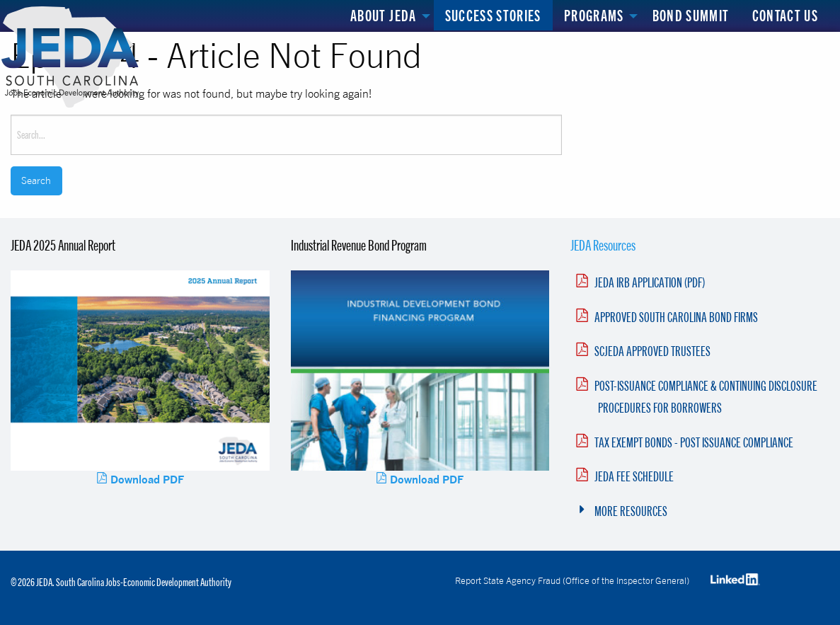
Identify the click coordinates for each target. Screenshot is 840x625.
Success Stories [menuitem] (493, 15)
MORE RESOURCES (631, 511)
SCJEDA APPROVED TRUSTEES (652, 351)
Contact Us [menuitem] (786, 15)
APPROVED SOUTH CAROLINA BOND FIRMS (676, 317)
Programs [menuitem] (594, 15)
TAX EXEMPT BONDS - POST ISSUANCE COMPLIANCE (694, 442)
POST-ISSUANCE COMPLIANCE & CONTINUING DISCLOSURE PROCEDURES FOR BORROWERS (706, 397)
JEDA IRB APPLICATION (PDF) (650, 282)
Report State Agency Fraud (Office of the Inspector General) (572, 580)
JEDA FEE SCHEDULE (634, 476)
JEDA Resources (603, 245)
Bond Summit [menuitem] (691, 15)
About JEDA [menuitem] (384, 15)
